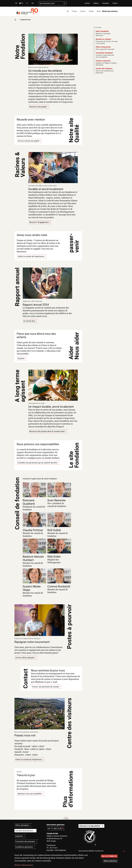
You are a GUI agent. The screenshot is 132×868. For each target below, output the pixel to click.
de (16, 3)
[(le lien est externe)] (90, 838)
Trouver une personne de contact (45, 687)
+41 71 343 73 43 (55, 828)
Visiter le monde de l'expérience (31, 256)
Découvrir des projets (38, 107)
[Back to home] (27, 11)
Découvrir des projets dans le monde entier (47, 431)
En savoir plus (29, 321)
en (33, 3)
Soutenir (21, 358)
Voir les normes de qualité (28, 141)
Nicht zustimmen (110, 861)
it (27, 3)
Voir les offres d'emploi (25, 658)
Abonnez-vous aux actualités (29, 794)
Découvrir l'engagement (39, 222)
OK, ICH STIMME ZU (109, 856)
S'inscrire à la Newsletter (90, 826)
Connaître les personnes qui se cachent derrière (37, 463)
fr (22, 3)
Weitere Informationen (24, 865)
